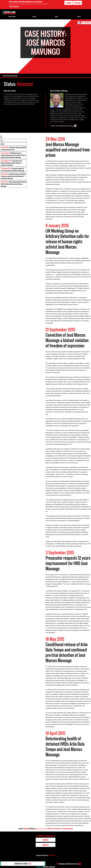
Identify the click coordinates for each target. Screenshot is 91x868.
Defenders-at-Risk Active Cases (67, 864)
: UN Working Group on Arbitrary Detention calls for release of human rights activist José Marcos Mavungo (13, 155)
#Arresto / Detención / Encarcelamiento (60, 829)
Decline (78, 3)
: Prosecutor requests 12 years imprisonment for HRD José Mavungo (13, 170)
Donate (34, 17)
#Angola (26, 829)
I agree (69, 3)
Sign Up (45, 845)
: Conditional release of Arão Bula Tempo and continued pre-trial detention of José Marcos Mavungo (13, 176)
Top (2, 140)
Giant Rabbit (52, 855)
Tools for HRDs (12, 17)
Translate (87, 23)
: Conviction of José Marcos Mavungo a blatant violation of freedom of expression (11, 163)
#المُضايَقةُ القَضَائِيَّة (42, 829)
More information (14, 6)
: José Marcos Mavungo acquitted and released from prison (14, 149)
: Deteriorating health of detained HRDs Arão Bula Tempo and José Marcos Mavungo (14, 184)
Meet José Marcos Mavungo (62, 126)
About (3, 144)
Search (79, 17)
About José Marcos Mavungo (10, 76)
